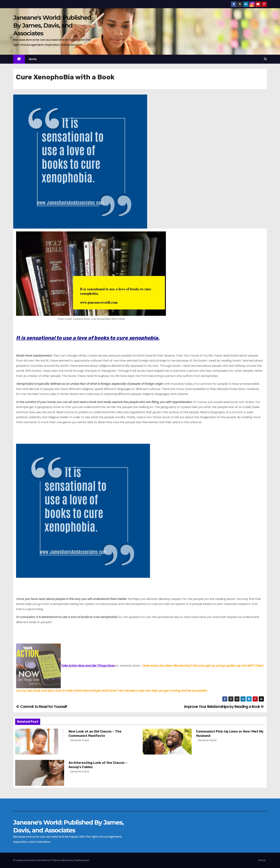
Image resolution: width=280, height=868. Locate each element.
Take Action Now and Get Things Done (66, 666)
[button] (265, 59)
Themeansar (82, 860)
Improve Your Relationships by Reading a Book (224, 707)
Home (33, 59)
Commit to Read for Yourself (42, 707)
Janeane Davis (79, 740)
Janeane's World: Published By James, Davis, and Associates (52, 25)
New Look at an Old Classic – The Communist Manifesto (95, 734)
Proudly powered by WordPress (32, 860)
